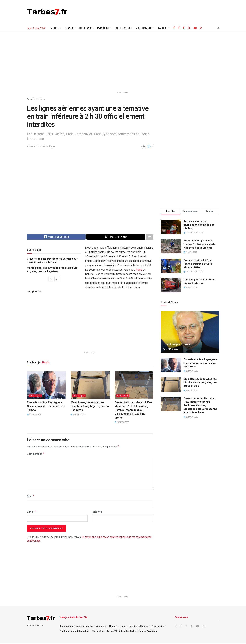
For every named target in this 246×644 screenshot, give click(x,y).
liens (123, 627)
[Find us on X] (189, 28)
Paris (139, 270)
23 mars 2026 (34, 415)
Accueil (30, 99)
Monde (55, 28)
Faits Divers (122, 28)
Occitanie (85, 28)
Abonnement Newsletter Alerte (76, 627)
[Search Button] (218, 28)
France (69, 28)
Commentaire (36, 455)
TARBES (162, 28)
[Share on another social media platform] (150, 237)
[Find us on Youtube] (195, 28)
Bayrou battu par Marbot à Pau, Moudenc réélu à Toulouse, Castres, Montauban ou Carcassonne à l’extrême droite (133, 411)
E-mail (32, 512)
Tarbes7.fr (98, 632)
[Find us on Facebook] (174, 28)
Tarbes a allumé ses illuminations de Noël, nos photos (199, 225)
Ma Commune (144, 28)
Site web (97, 512)
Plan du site (158, 627)
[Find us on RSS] (201, 28)
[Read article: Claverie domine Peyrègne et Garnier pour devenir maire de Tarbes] (46, 386)
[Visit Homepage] (47, 12)
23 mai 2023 (33, 146)
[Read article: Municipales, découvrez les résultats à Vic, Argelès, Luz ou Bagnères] (90, 386)
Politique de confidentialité (74, 632)
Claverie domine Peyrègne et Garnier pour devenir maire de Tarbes (45, 407)
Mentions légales (139, 627)
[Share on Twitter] (116, 237)
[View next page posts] (57, 280)
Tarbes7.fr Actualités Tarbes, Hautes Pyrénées (132, 632)
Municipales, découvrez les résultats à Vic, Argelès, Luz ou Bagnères (90, 407)
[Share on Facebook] (56, 237)
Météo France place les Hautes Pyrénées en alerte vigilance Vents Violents (200, 244)
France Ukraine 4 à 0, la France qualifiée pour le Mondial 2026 (198, 264)
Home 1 (113, 627)
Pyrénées (103, 28)
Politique (41, 99)
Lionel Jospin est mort (177, 344)
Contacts (101, 627)
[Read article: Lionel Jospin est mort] (190, 332)
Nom (31, 497)
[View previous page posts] (51, 280)
